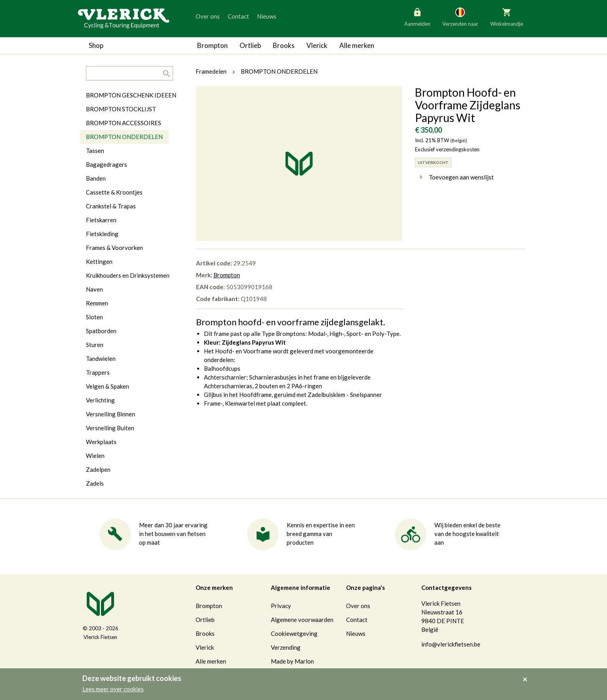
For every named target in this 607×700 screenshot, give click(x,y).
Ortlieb (250, 45)
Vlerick (317, 45)
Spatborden (101, 331)
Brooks (284, 45)
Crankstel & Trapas (111, 206)
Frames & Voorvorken (114, 248)
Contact (238, 16)
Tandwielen (101, 359)
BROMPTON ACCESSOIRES (124, 123)
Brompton (212, 45)
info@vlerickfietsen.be (451, 644)
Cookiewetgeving (294, 633)
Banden (96, 178)
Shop (96, 45)
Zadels (95, 483)
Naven (94, 289)
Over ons (208, 16)
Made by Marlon (292, 661)
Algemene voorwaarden (302, 620)
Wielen (95, 456)
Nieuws (267, 16)
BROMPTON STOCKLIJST (121, 109)
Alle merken (357, 45)
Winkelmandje (507, 17)
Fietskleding (102, 234)
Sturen (95, 345)
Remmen (97, 303)
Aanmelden (417, 17)
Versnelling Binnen (110, 414)
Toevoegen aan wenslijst (454, 177)
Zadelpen (98, 469)
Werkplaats (101, 442)
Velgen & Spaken (108, 386)
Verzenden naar (460, 17)
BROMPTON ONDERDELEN (124, 137)
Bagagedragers (107, 164)
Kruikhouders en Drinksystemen (128, 275)
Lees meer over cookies (113, 689)
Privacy (281, 606)
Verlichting (100, 400)
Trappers (98, 372)
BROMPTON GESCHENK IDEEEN (131, 95)
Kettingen (99, 261)
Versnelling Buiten (110, 428)
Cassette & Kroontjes (114, 192)
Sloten (94, 317)
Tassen (95, 151)
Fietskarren (101, 220)
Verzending (286, 647)
